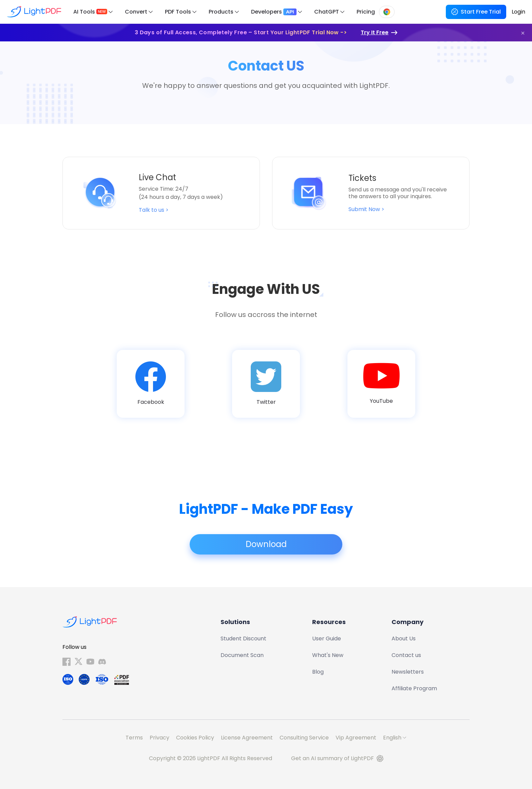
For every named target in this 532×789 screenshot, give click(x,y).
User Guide (327, 638)
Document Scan (242, 655)
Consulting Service (304, 738)
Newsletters (408, 672)
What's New (328, 655)
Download (266, 544)
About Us (404, 638)
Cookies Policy (195, 738)
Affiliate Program (414, 688)
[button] (523, 33)
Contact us (406, 655)
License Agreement (247, 738)
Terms (134, 738)
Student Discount (243, 638)
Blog (318, 672)
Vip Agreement (356, 738)
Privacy (159, 738)
